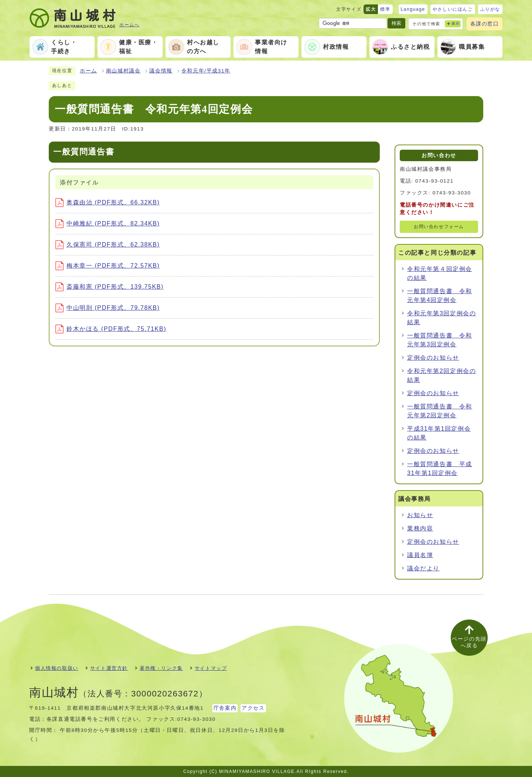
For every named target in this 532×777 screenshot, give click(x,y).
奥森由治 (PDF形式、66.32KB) (108, 202)
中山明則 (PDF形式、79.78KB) (108, 308)
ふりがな (490, 9)
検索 (396, 23)
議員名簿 (420, 555)
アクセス (253, 708)
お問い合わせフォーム (439, 227)
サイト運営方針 (109, 668)
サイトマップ (211, 668)
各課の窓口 (485, 24)
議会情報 (161, 71)
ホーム (88, 71)
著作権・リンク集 (161, 668)
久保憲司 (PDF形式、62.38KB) (108, 245)
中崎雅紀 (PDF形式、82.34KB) (108, 223)
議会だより (423, 568)
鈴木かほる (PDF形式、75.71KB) (111, 329)
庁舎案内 (225, 708)
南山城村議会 (123, 71)
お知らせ (420, 515)
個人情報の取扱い (57, 668)
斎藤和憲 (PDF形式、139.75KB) (110, 287)
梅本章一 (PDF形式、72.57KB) (108, 266)
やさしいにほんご (453, 9)
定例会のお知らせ (433, 358)
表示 (456, 23)
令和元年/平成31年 (206, 71)
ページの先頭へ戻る (469, 642)
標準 (385, 9)
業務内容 (420, 528)
